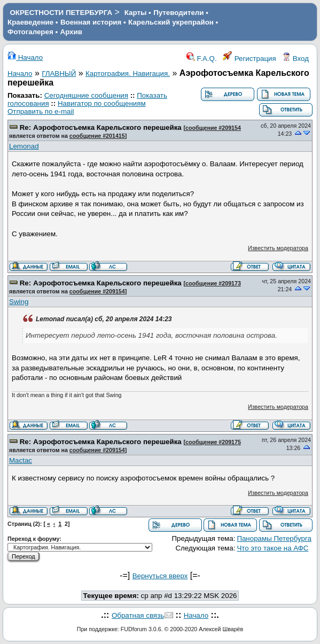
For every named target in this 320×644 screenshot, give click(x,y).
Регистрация (249, 59)
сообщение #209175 (213, 442)
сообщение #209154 (213, 128)
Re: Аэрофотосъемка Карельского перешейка (101, 127)
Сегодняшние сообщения (86, 95)
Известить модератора (278, 248)
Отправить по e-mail (41, 111)
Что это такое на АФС (272, 548)
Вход (295, 59)
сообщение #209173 (213, 283)
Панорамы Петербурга (274, 538)
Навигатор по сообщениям (102, 103)
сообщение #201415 (97, 136)
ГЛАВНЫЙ (59, 73)
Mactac (21, 460)
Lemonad (24, 146)
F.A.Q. (202, 59)
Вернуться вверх (160, 576)
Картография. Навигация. (128, 73)
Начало (25, 57)
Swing (19, 302)
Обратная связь (138, 615)
